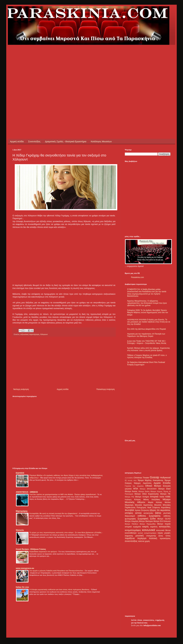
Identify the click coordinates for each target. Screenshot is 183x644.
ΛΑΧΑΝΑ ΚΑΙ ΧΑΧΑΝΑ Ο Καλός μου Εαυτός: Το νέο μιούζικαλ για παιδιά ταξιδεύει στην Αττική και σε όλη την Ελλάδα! (149, 322)
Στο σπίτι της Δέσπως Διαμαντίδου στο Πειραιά (146, 329)
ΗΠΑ (136, 489)
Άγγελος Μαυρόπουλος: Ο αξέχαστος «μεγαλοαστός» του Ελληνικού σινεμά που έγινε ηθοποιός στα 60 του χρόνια (147, 303)
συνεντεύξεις (131, 541)
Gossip (155, 477)
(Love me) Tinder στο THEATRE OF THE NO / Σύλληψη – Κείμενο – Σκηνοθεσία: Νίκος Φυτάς (147, 342)
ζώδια (153, 519)
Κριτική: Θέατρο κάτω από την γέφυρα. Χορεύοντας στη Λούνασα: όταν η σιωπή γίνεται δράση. (149, 349)
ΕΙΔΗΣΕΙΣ (20, 473)
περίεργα (142, 538)
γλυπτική (167, 513)
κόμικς (160, 533)
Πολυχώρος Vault (144, 508)
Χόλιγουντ (44, 334)
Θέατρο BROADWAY (148, 489)
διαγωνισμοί (130, 516)
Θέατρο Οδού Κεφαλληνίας (147, 494)
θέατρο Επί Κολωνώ (162, 521)
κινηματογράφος (133, 530)
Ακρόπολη (147, 483)
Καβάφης (128, 500)
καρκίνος (154, 527)
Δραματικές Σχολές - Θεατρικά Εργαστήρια (66, 141)
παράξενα (130, 538)
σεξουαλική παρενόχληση (30, 334)
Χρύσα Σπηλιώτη (142, 510)
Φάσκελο (20, 530)
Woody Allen (132, 480)
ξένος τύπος (164, 536)
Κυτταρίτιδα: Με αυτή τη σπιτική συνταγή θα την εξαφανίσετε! (54, 513)
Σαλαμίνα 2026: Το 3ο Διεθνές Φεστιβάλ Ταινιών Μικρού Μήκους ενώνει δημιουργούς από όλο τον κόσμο (148, 313)
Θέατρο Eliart (164, 489)
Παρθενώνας (130, 508)
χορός (147, 541)
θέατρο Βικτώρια (146, 521)
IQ (126, 480)
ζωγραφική (143, 519)
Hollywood (165, 478)
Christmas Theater (141, 478)
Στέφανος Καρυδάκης (161, 508)
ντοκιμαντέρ (151, 536)
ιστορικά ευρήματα (133, 527)
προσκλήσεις (165, 538)
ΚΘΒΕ (168, 497)
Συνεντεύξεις (34, 141)
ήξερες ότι (155, 510)
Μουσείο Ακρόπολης (144, 505)
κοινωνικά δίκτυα (163, 530)
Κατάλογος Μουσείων (101, 141)
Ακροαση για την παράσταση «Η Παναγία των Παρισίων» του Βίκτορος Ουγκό (146, 335)
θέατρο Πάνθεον (131, 524)
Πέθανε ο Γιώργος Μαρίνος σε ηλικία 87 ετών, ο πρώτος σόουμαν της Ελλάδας (147, 356)
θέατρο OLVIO (164, 519)
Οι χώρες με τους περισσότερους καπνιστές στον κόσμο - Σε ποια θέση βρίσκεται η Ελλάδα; (66, 533)
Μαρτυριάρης (22, 511)
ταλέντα (141, 541)
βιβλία (158, 513)
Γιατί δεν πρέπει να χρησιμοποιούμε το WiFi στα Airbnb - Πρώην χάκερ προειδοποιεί (63, 494)
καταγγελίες (165, 527)
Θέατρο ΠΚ (165, 494)
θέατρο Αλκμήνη (132, 521)
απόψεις (129, 513)
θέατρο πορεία (164, 524)
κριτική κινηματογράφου (147, 533)
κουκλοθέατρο (131, 533)
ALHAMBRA (129, 478)
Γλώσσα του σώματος (134, 486)
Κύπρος (137, 500)
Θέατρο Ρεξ (129, 497)
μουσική (140, 536)
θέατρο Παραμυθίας (148, 524)
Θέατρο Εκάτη (144, 491)
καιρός (146, 527)
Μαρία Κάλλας (155, 502)
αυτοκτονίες (148, 513)
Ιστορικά (154, 497)
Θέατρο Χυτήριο (142, 497)
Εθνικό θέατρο (153, 486)
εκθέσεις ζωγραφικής (149, 516)
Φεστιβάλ (129, 510)
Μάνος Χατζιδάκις (152, 500)
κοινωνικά (149, 530)
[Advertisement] (32, 76)
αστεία (138, 513)
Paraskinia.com (137, 277)
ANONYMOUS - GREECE (27, 492)
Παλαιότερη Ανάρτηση (105, 389)
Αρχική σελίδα (17, 141)
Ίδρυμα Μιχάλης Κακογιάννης (150, 480)
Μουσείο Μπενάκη (162, 505)
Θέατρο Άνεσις (131, 491)
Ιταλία (162, 497)
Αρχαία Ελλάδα (162, 483)
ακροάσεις (165, 510)
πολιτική (153, 538)
